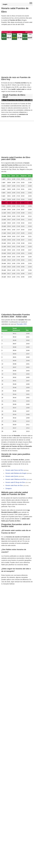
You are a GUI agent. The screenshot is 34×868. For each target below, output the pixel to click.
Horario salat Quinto (12, 476)
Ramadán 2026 (22, 324)
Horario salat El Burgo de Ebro (15, 482)
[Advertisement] (17, 60)
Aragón (5, 4)
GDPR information (7, 593)
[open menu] (31, 3)
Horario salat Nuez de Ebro (14, 485)
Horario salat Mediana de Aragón (16, 473)
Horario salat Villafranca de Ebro (16, 479)
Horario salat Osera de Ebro (14, 470)
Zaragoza (9, 488)
